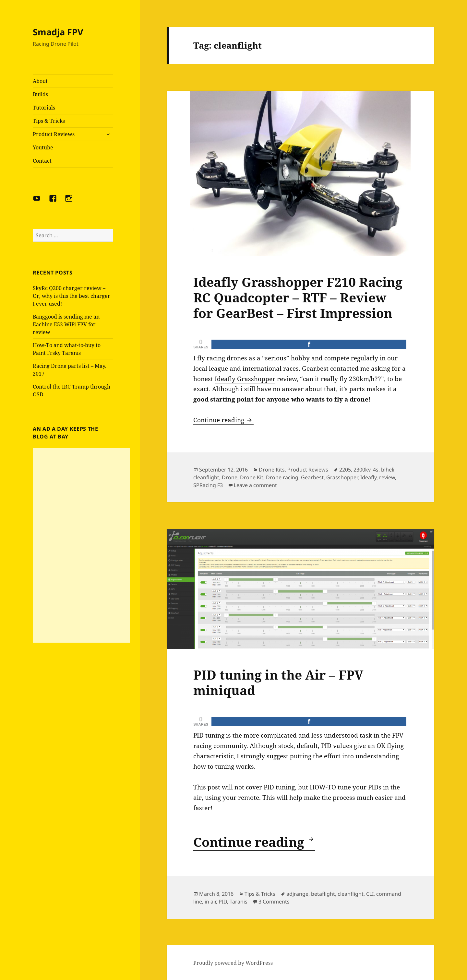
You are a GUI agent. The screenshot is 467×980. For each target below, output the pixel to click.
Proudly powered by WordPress (233, 963)
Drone (230, 477)
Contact (42, 161)
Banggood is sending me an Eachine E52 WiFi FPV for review (66, 324)
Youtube (43, 147)
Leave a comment (255, 485)
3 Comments (274, 902)
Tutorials (44, 108)
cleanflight (206, 477)
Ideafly (368, 477)
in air (210, 902)
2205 (345, 470)
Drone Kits (272, 470)
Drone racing (282, 477)
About (40, 81)
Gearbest (312, 477)
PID (223, 902)
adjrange (297, 894)
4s (376, 470)
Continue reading (223, 420)
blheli (388, 470)
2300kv (362, 470)
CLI (370, 894)
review (387, 477)
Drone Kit (252, 477)
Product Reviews (54, 134)
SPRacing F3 (208, 485)
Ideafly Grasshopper (245, 379)
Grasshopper (342, 477)
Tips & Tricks (49, 121)
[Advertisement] (81, 545)
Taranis (239, 902)
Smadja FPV (58, 32)
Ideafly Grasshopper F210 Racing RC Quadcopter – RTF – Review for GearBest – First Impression (298, 297)
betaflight (323, 894)
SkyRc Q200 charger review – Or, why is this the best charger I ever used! (72, 296)
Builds (40, 94)
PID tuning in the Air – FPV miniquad (278, 682)
